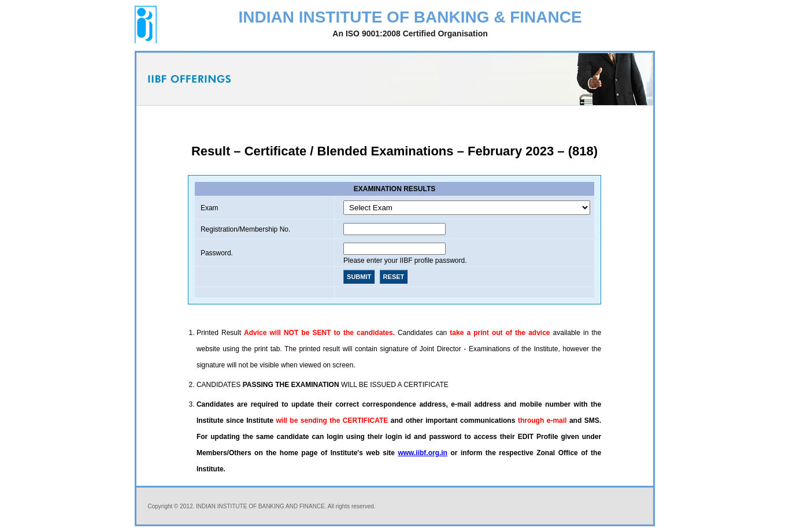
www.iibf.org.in (423, 453)
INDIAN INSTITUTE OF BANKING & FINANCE (410, 24)
